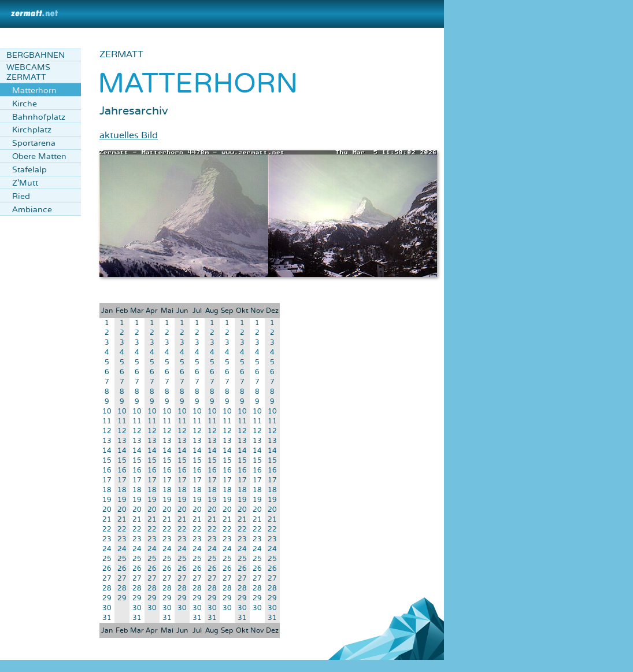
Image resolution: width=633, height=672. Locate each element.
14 (107, 451)
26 (107, 569)
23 (107, 539)
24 (107, 549)
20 (107, 510)
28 (107, 588)
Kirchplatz (32, 130)
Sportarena (34, 143)
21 (107, 520)
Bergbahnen (36, 55)
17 (107, 480)
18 (107, 490)
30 (107, 608)
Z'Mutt (25, 183)
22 (107, 529)
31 (107, 618)
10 (107, 411)
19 (107, 500)
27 (107, 579)
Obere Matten (39, 156)
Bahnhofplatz (39, 117)
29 (107, 598)
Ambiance (32, 210)
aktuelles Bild (129, 135)
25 (107, 559)
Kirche (25, 104)
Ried (21, 196)
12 (107, 431)
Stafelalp (29, 170)
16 (107, 470)
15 (107, 461)
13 (107, 441)
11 (107, 421)
